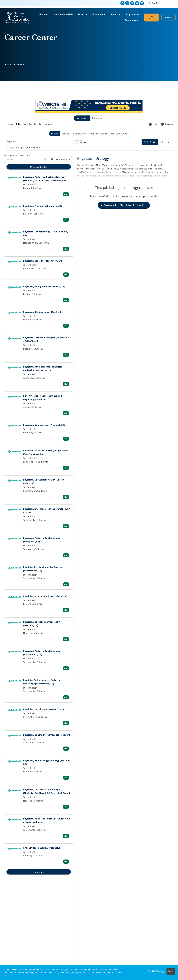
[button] (165, 142)
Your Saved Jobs (119, 134)
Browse (65, 134)
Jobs (18, 124)
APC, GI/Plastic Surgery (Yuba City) (42, 848)
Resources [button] (44, 124)
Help (154, 124)
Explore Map (79, 134)
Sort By (10, 159)
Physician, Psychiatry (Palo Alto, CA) (43, 206)
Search (55, 134)
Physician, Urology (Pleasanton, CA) (43, 261)
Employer (97, 118)
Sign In (167, 124)
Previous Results (39, 167)
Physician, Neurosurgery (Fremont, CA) (44, 425)
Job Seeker (82, 118)
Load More (39, 872)
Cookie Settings (156, 971)
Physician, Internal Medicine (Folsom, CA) (45, 596)
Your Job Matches (99, 134)
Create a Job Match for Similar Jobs (124, 205)
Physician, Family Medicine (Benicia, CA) (44, 286)
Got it (171, 971)
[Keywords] (39, 142)
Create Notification (61, 159)
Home (7, 65)
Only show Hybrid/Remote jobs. (25, 147)
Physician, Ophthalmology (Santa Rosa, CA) (47, 735)
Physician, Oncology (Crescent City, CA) (44, 709)
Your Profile (30, 124)
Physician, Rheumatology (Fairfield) (42, 312)
